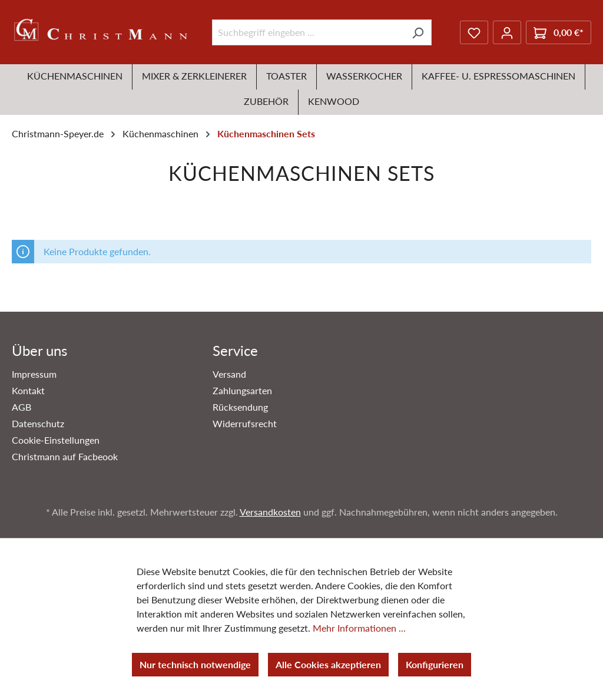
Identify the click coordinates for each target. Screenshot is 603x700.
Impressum (34, 374)
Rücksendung (240, 407)
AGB (21, 407)
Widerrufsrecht (245, 423)
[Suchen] (418, 32)
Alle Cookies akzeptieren (328, 664)
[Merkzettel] (474, 32)
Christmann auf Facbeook (65, 456)
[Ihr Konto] (507, 32)
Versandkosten (270, 512)
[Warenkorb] (559, 32)
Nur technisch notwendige (195, 664)
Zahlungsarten (242, 390)
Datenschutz (38, 423)
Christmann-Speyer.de (58, 133)
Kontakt (28, 390)
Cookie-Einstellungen (56, 440)
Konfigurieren (435, 664)
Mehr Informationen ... (359, 628)
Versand (229, 374)
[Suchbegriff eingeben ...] (308, 32)
